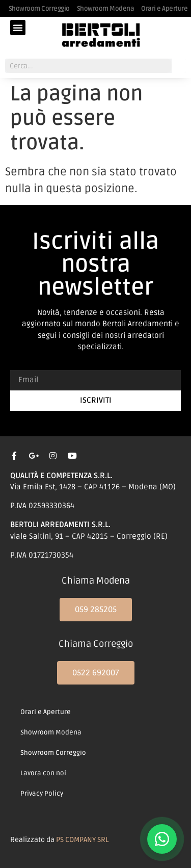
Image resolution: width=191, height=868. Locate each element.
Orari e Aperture (46, 712)
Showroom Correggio (53, 753)
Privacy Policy (42, 794)
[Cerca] (179, 66)
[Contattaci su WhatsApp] (162, 839)
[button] (18, 28)
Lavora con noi (43, 773)
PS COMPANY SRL (82, 840)
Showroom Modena (51, 732)
